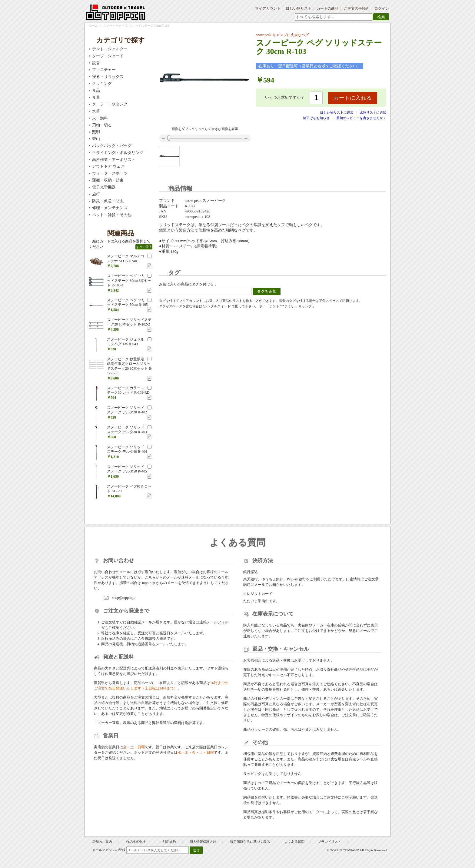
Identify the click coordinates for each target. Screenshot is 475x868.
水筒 (96, 111)
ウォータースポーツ (110, 173)
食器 (96, 97)
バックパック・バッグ (112, 146)
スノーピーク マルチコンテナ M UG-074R (126, 259)
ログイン (382, 8)
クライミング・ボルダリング (118, 153)
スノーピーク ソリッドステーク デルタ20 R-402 (127, 410)
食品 (96, 90)
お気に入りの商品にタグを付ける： (188, 284)
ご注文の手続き (357, 8)
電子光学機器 (104, 187)
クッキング (102, 83)
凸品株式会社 (136, 842)
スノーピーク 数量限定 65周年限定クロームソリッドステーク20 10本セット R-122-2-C (130, 366)
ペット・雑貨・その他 (112, 215)
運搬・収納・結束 (108, 180)
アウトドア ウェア (108, 166)
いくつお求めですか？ (285, 97)
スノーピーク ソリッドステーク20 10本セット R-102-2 (129, 322)
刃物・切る (102, 125)
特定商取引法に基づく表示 (250, 842)
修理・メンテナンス (110, 208)
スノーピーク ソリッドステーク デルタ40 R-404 (127, 449)
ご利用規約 (168, 842)
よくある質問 (294, 842)
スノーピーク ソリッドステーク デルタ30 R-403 (127, 430)
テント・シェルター (110, 49)
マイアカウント (268, 8)
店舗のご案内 (102, 842)
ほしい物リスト (299, 8)
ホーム (93, 26)
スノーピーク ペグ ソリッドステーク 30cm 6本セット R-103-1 (129, 280)
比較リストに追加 (373, 112)
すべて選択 (144, 247)
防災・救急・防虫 (108, 201)
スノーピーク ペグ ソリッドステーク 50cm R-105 (127, 302)
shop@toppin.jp (124, 598)
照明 (96, 132)
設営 (96, 63)
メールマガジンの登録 (109, 850)
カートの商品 (327, 8)
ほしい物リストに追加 (337, 112)
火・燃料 (100, 118)
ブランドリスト (329, 842)
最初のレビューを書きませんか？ (361, 118)
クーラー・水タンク (110, 104)
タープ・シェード (108, 56)
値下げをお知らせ (316, 118)
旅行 (96, 194)
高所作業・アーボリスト (114, 160)
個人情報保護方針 (203, 842)
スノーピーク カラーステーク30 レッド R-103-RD (128, 390)
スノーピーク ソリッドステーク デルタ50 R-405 (127, 469)
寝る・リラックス (108, 77)
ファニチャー (104, 70)
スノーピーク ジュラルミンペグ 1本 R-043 (126, 342)
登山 (96, 139)
